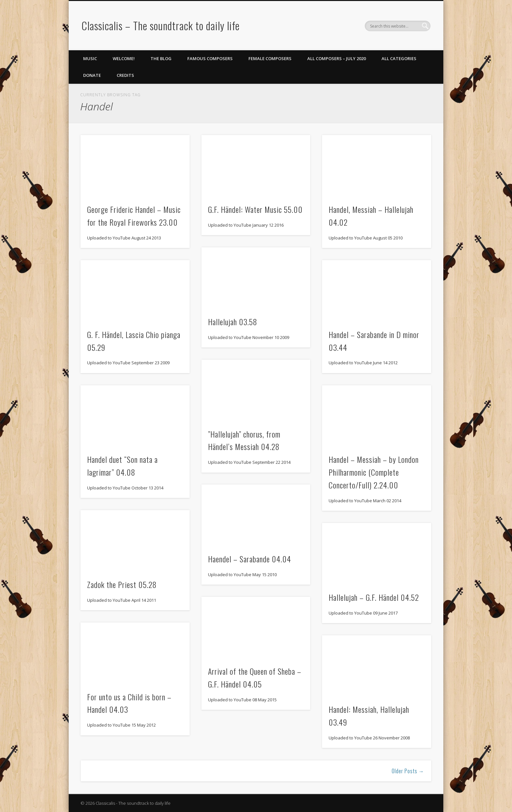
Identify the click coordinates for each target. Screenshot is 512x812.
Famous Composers (210, 58)
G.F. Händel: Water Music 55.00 (255, 209)
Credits (125, 75)
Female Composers (270, 58)
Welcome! (124, 58)
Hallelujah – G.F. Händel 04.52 (374, 597)
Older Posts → (408, 771)
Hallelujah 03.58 (233, 322)
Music (90, 58)
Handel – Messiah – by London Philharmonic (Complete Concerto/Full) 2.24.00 (374, 472)
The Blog (161, 58)
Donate (92, 75)
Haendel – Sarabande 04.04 (250, 559)
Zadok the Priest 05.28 (122, 584)
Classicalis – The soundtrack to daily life (161, 25)
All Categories (399, 58)
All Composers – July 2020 (337, 58)
